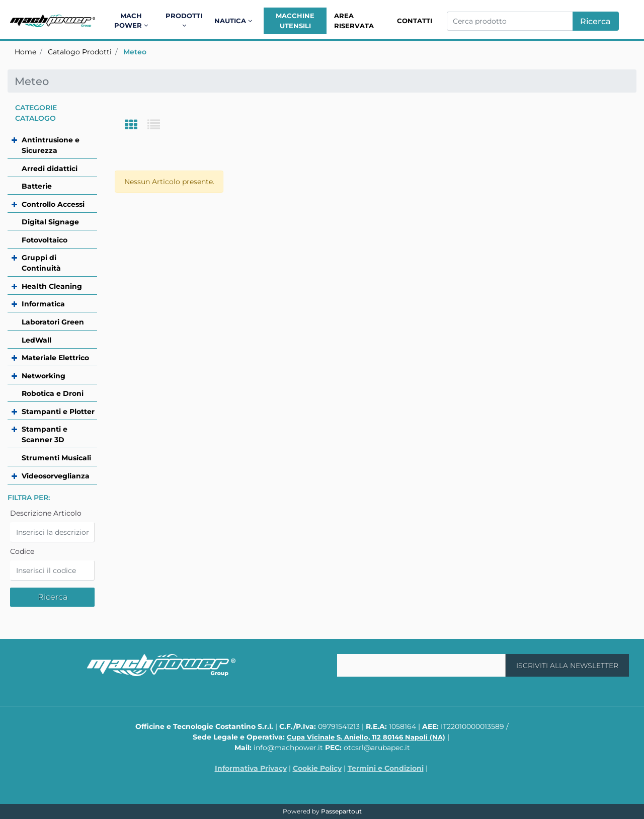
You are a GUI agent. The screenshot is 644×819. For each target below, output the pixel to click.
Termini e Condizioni (386, 768)
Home (25, 52)
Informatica (43, 304)
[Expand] (12, 140)
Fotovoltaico (45, 240)
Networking (44, 376)
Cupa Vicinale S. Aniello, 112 (366, 737)
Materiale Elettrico (55, 358)
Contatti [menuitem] (415, 21)
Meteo (135, 52)
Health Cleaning (52, 286)
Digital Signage (50, 222)
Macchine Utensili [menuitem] (295, 21)
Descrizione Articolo (46, 513)
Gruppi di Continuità (41, 263)
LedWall (36, 340)
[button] (596, 21)
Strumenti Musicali (56, 458)
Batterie (37, 186)
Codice (22, 551)
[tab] (136, 126)
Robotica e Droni (53, 393)
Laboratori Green (53, 322)
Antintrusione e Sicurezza (51, 145)
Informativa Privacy (251, 768)
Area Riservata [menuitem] (354, 21)
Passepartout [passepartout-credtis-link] (341, 811)
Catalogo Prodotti (80, 52)
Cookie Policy (317, 768)
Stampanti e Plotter (58, 412)
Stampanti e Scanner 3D (45, 434)
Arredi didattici (50, 169)
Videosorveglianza (56, 476)
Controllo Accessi (53, 204)
